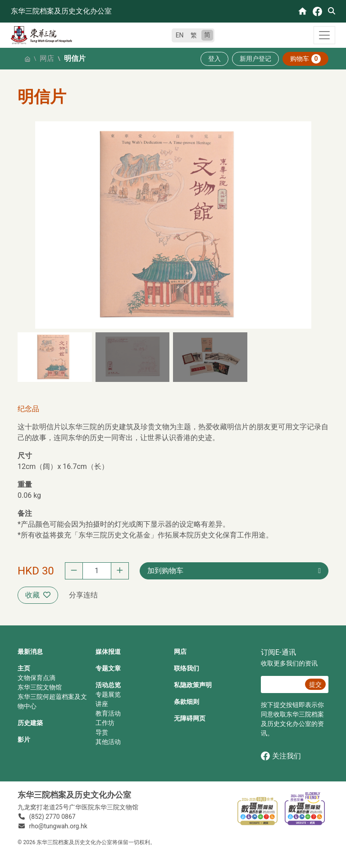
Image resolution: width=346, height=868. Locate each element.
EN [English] (180, 35)
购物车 (305, 59)
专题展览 (108, 694)
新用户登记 (255, 59)
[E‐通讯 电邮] (282, 684)
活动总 (105, 685)
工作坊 (105, 723)
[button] (55, 357)
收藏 (38, 595)
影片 (24, 739)
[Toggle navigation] (324, 35)
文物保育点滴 (36, 678)
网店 (47, 58)
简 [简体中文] (207, 35)
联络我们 (187, 668)
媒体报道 (108, 652)
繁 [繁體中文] (194, 35)
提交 (315, 684)
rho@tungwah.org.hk (58, 826)
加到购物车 (165, 571)
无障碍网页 (190, 718)
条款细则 (187, 702)
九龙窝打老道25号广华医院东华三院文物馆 (78, 807)
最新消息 (30, 652)
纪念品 (28, 409)
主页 (24, 668)
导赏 (102, 732)
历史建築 (30, 723)
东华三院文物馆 (40, 687)
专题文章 (108, 668)
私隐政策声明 (193, 685)
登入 (214, 59)
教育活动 (108, 713)
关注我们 (281, 756)
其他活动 (108, 742)
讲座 (102, 704)
